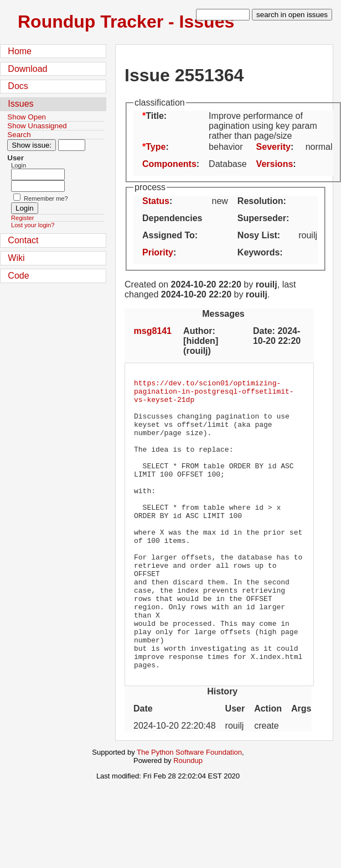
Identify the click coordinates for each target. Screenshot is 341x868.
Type (156, 147)
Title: (156, 116)
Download (27, 69)
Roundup (188, 819)
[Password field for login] (38, 186)
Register (22, 218)
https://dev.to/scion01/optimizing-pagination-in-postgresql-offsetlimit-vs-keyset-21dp (214, 394)
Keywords (259, 252)
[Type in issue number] (72, 145)
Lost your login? (33, 225)
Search (19, 135)
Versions (275, 164)
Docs (18, 86)
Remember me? (46, 198)
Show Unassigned (37, 126)
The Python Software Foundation (189, 810)
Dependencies (172, 218)
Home (20, 51)
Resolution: (262, 201)
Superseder (262, 218)
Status (156, 201)
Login (19, 165)
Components (169, 164)
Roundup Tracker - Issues (126, 22)
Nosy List (257, 235)
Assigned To (169, 235)
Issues (20, 104)
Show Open (27, 117)
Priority (158, 252)
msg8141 (153, 331)
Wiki (16, 258)
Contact (23, 240)
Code (18, 276)
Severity (273, 147)
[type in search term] (223, 15)
